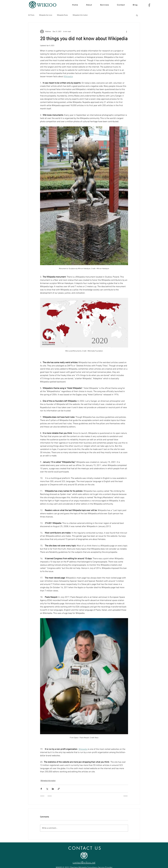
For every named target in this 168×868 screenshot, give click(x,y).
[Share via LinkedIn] (53, 789)
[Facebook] (149, 5)
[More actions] (127, 32)
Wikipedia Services (46, 15)
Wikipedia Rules (62, 15)
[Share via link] (59, 789)
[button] (137, 15)
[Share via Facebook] (41, 789)
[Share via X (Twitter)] (47, 789)
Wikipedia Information (80, 15)
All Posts (31, 15)
